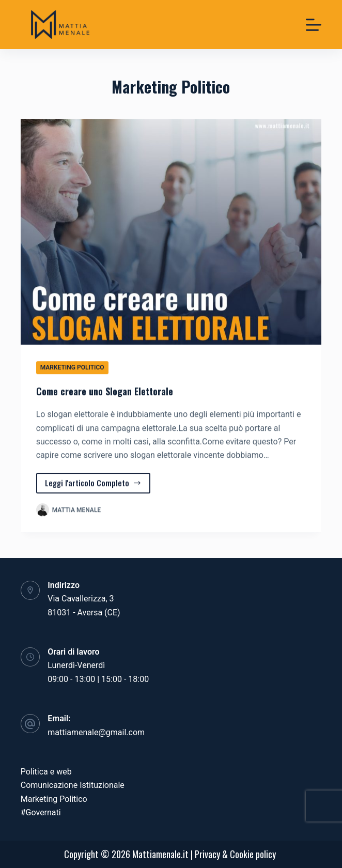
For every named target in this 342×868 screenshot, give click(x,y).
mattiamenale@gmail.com (96, 732)
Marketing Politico (72, 367)
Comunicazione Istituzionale (73, 785)
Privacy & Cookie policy (235, 854)
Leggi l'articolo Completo (94, 485)
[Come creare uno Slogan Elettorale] (171, 232)
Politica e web (46, 772)
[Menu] (314, 25)
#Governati (41, 812)
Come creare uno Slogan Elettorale (105, 391)
